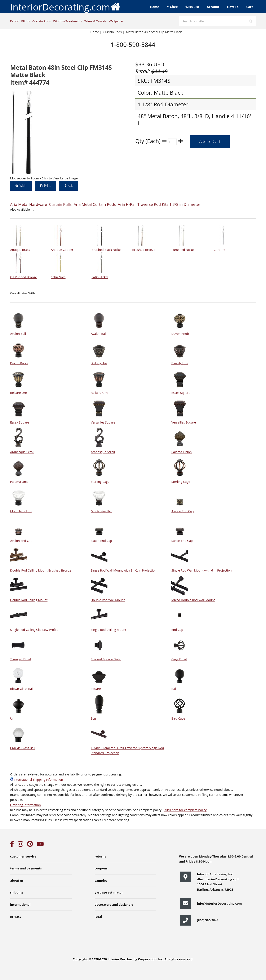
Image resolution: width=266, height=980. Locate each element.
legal (98, 916)
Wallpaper (116, 21)
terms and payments (26, 868)
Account (213, 7)
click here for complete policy (185, 810)
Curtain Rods (41, 21)
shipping (17, 892)
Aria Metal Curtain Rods (95, 204)
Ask (70, 185)
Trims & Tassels (96, 21)
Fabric (14, 21)
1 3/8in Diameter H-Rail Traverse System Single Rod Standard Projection (127, 748)
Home (154, 7)
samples (101, 880)
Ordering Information (25, 805)
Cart (250, 7)
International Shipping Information (36, 779)
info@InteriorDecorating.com (219, 903)
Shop (174, 6)
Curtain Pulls (60, 204)
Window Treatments (68, 21)
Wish (23, 185)
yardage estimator (109, 892)
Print (47, 185)
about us (17, 880)
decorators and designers (114, 904)
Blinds (26, 21)
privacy (16, 916)
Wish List (192, 7)
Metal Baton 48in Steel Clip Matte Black (154, 32)
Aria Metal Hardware (28, 204)
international (20, 904)
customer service (23, 856)
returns (100, 856)
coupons (101, 868)
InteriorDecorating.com (65, 7)
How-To (233, 7)
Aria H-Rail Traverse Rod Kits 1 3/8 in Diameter (159, 204)
